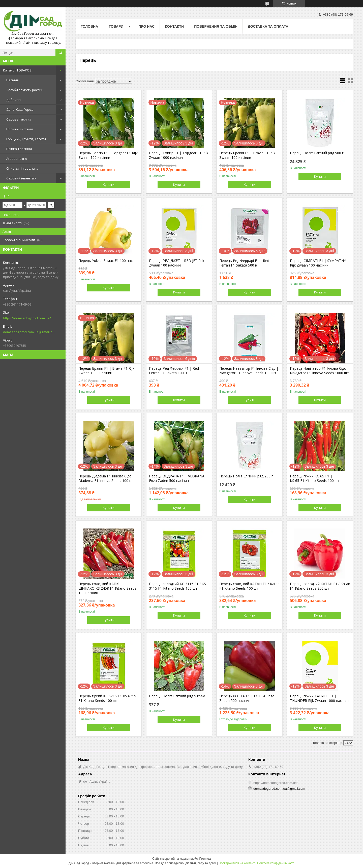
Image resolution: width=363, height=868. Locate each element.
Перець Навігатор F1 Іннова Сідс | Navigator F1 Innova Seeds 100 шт (249, 371)
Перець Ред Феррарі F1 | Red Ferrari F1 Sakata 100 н (174, 371)
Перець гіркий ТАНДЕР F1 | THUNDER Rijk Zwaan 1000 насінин (319, 698)
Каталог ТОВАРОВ (17, 70)
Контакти (174, 26)
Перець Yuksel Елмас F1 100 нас (105, 261)
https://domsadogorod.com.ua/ (27, 318)
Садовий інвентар (21, 178)
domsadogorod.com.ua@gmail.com (29, 332)
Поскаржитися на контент (237, 863)
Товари (116, 26)
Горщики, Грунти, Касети (26, 139)
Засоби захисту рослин (25, 90)
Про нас (146, 26)
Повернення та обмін (216, 26)
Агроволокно (17, 159)
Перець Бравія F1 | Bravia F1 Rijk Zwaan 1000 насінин (106, 371)
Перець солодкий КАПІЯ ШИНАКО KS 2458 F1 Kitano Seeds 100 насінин (107, 588)
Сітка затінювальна (22, 168)
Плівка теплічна (19, 149)
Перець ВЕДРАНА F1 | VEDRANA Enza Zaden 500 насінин (177, 478)
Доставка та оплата (268, 26)
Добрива (13, 100)
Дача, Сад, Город (20, 109)
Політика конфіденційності (276, 863)
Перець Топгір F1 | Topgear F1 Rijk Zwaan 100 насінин (108, 155)
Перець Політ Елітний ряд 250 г (246, 476)
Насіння (12, 80)
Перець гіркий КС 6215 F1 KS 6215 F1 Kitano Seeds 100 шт (107, 698)
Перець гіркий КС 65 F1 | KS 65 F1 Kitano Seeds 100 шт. (315, 478)
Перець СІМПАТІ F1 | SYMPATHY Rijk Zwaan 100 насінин (318, 263)
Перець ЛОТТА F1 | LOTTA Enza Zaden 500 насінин (247, 698)
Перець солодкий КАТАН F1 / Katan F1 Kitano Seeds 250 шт (320, 586)
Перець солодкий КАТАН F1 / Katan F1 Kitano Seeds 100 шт (249, 586)
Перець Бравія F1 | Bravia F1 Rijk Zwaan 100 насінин (247, 155)
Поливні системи (20, 129)
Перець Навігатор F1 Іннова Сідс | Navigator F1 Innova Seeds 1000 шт (319, 371)
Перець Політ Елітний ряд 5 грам (177, 696)
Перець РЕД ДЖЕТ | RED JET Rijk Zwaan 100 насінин (177, 263)
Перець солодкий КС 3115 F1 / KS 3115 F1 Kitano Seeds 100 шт (177, 586)
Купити (109, 184)
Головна (89, 26)
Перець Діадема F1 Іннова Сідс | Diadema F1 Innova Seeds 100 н (106, 478)
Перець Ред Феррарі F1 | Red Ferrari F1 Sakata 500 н (244, 263)
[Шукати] (60, 53)
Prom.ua (205, 859)
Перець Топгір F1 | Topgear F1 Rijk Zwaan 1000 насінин (179, 155)
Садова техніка (19, 119)
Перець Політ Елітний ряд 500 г (317, 153)
